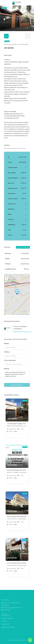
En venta (7, 41)
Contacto (4, 614)
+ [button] (7, 276)
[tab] (6, 36)
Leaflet (14, 314)
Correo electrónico (10, 360)
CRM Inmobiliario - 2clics (21, 640)
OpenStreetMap (20, 314)
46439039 (17, 329)
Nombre (7, 343)
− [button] (7, 279)
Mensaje (7, 369)
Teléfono (7, 352)
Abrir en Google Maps (23, 247)
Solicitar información (17, 385)
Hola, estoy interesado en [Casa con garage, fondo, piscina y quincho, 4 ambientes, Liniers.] (17, 376)
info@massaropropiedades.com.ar (22, 332)
